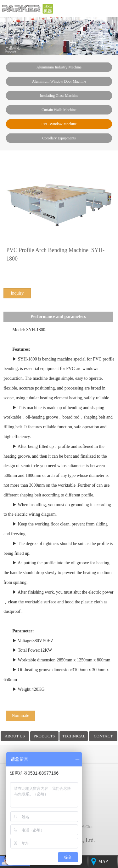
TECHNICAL (74, 736)
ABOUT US (15, 736)
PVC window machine (59, 124)
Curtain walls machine (59, 110)
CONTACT (103, 736)
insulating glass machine (59, 96)
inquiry (17, 293)
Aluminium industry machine (59, 67)
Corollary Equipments (59, 138)
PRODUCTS (44, 736)
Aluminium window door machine (59, 81)
